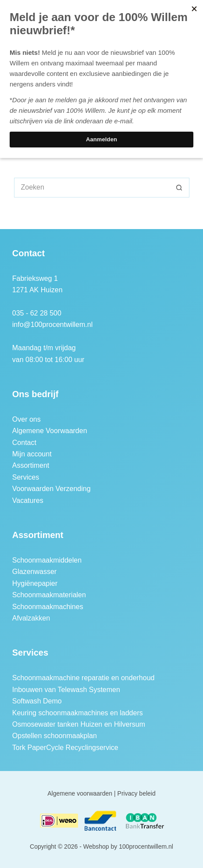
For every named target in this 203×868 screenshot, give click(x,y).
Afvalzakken (31, 618)
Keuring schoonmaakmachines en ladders (78, 713)
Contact (24, 443)
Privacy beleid (137, 793)
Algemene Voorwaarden (50, 431)
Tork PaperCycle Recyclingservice (65, 748)
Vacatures (28, 500)
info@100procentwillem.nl (52, 325)
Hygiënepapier (35, 583)
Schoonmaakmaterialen (49, 595)
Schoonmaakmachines (48, 607)
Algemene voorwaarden (80, 793)
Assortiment (31, 465)
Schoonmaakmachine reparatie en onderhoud (84, 678)
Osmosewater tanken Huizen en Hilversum (79, 724)
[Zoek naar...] (92, 188)
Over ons (27, 419)
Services (26, 477)
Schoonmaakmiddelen (47, 560)
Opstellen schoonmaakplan (55, 736)
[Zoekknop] (180, 188)
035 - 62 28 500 (37, 313)
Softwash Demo (37, 701)
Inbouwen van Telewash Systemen (66, 690)
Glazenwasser (34, 572)
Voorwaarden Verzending (52, 489)
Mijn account (32, 454)
